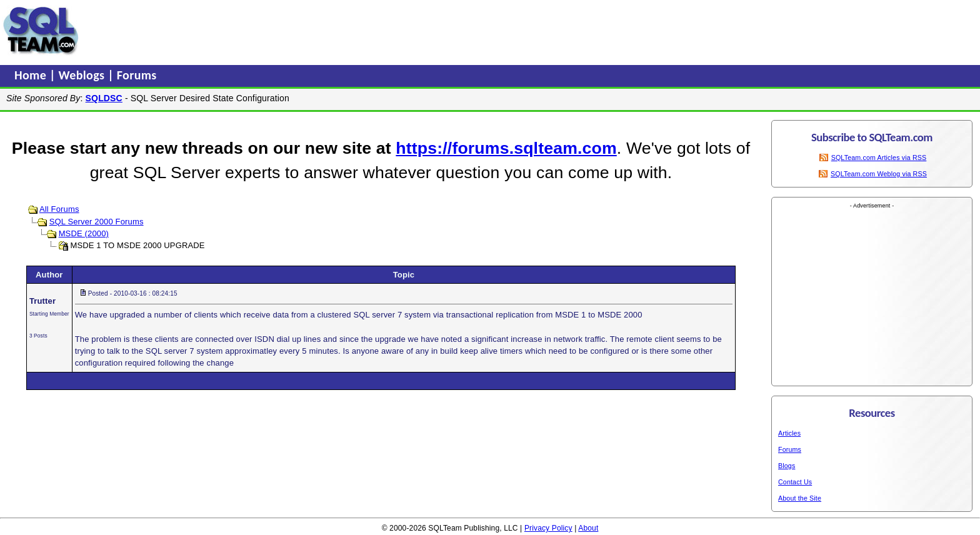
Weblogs (83, 75)
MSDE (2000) (84, 233)
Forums (137, 75)
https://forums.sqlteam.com (506, 148)
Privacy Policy (548, 528)
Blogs (787, 466)
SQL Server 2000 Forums (97, 222)
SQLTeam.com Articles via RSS (879, 157)
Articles (789, 433)
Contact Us (795, 482)
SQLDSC (104, 98)
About (588, 528)
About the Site (800, 498)
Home (32, 75)
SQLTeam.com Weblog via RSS (879, 174)
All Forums (59, 209)
